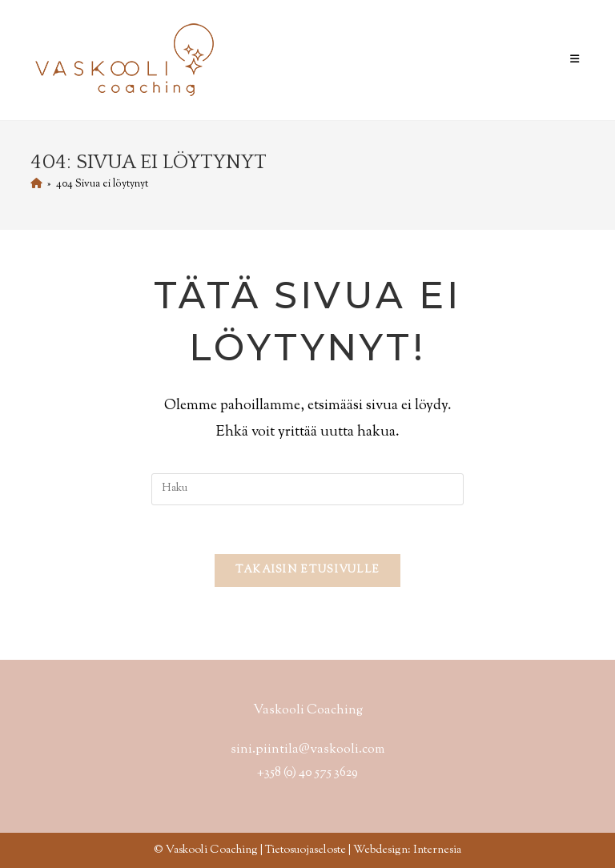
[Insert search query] (307, 489)
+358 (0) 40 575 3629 (307, 773)
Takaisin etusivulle (308, 570)
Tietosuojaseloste (305, 850)
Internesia (437, 850)
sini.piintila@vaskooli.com (307, 750)
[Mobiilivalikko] (577, 60)
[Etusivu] (36, 184)
